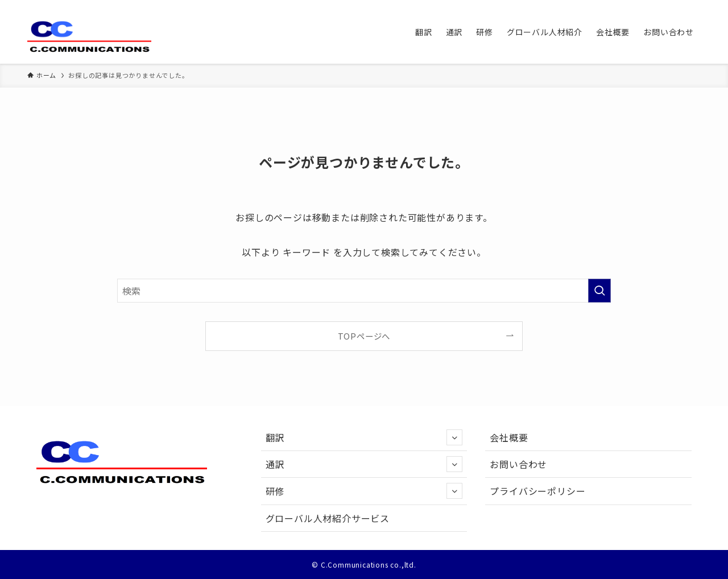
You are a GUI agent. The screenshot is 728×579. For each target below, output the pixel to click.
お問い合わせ (518, 464)
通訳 (364, 464)
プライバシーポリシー (537, 491)
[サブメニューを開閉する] (454, 437)
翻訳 (364, 437)
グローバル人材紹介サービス (328, 518)
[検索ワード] (364, 291)
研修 (364, 491)
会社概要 (509, 437)
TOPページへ (364, 336)
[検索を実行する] (599, 291)
